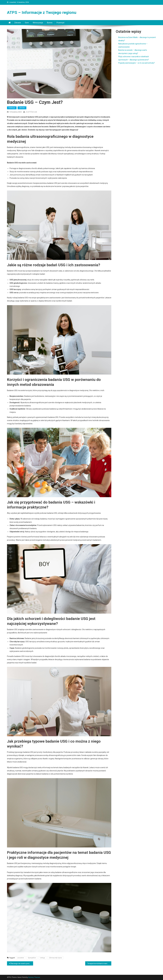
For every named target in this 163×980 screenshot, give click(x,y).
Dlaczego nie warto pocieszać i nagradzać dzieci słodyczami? (22, 963)
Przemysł (60, 23)
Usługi (42, 958)
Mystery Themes (34, 977)
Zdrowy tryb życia (55, 958)
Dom (27, 23)
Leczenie (21, 958)
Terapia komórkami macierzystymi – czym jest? (99, 963)
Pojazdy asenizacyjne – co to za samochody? (137, 63)
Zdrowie (18, 23)
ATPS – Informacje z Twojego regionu (42, 12)
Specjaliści (32, 958)
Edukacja (12, 108)
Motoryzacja (38, 23)
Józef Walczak (31, 112)
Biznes (50, 23)
